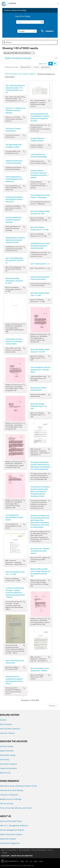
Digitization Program (8, 839)
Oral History (5, 759)
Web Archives (5, 773)
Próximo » (52, 706)
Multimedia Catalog (8, 755)
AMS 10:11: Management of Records (14, 826)
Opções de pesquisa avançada (18, 58)
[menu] (58, 4)
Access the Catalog (19, 10)
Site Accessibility (24, 850)
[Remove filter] (34, 53)
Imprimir (43, 64)
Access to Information (39, 850)
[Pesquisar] (42, 22)
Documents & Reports (8, 764)
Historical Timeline (7, 733)
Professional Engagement (10, 843)
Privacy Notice (12, 850)
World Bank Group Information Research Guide (18, 786)
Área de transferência (45, 31)
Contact (5, 853)
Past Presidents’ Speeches (10, 729)
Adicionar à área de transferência (24, 97)
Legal (3, 850)
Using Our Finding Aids (9, 795)
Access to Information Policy (11, 821)
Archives (12, 3)
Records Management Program (12, 830)
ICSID (41, 861)
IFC (31, 861)
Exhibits (3, 720)
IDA (27, 861)
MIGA (36, 861)
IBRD (22, 861)
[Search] (30, 22)
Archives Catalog (6, 746)
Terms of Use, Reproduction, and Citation (16, 808)
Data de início (26, 67)
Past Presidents (6, 724)
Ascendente (46, 67)
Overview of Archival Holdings (12, 790)
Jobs (50, 850)
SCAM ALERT (5, 856)
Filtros (8, 42)
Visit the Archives (7, 804)
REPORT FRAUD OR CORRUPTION (22, 856)
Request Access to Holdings (11, 799)
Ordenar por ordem (12, 67)
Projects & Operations (8, 768)
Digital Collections (7, 751)
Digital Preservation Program (11, 834)
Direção (36, 67)
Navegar (27, 31)
